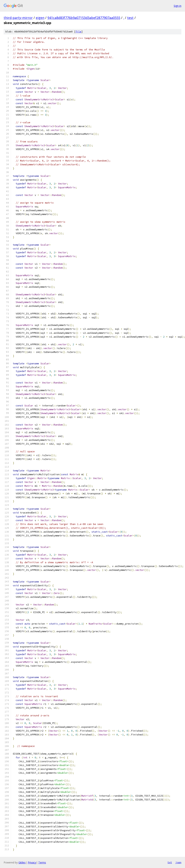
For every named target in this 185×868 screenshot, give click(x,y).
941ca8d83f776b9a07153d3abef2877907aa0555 (84, 18)
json (178, 862)
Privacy (32, 862)
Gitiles (22, 862)
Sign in (178, 6)
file (78, 32)
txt (170, 862)
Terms (42, 862)
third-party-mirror (18, 18)
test (130, 18)
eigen (40, 18)
